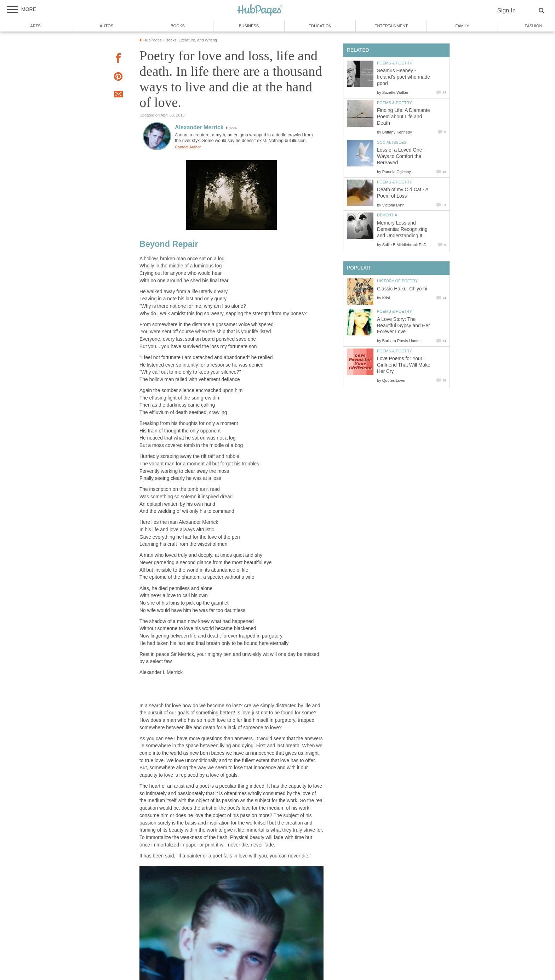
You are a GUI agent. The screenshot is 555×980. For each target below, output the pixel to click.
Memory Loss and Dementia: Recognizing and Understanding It (402, 229)
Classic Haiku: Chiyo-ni (402, 289)
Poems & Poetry (394, 63)
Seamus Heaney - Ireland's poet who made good (404, 77)
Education (320, 26)
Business (249, 26)
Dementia (387, 215)
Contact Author (188, 147)
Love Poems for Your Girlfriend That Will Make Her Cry (404, 365)
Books (178, 26)
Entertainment (391, 26)
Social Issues (392, 142)
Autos (107, 26)
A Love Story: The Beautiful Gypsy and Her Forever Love (404, 326)
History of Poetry (397, 281)
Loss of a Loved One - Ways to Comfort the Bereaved (401, 156)
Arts (35, 26)
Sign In (507, 10)
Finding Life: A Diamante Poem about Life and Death (404, 117)
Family (462, 26)
